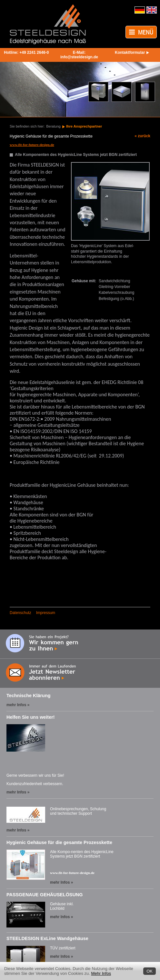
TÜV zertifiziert (63, 948)
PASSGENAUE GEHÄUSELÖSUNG (45, 895)
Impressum (46, 613)
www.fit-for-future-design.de (72, 873)
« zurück (142, 136)
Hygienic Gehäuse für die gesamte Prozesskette (59, 842)
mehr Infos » (18, 705)
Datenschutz (20, 613)
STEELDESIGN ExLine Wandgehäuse (47, 938)
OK (150, 971)
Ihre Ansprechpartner (84, 126)
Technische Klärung (28, 696)
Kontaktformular (130, 53)
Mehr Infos (101, 973)
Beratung (53, 126)
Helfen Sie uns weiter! (31, 717)
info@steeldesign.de (79, 57)
